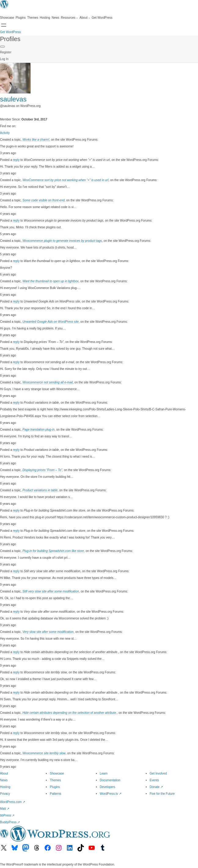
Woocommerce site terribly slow (44, 753)
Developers (108, 787)
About (4, 773)
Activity (5, 133)
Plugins (55, 787)
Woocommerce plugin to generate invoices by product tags (62, 241)
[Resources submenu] (69, 18)
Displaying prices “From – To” (42, 470)
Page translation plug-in (38, 430)
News (4, 780)
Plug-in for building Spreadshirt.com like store (53, 551)
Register (6, 52)
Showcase (57, 773)
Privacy (5, 794)
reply (16, 160)
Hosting (5, 787)
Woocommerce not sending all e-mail (48, 382)
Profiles (10, 39)
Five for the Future (162, 794)
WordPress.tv (111, 794)
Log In (4, 59)
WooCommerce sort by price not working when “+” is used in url (65, 180)
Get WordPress (10, 32)
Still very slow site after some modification (51, 591)
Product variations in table (40, 490)
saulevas (13, 99)
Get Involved (158, 773)
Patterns (55, 794)
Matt (5, 809)
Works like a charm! (36, 140)
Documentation (110, 780)
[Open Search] (4, 25)
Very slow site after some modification (48, 632)
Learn (104, 773)
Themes (55, 780)
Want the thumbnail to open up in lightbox (50, 281)
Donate (156, 787)
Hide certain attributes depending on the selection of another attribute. (70, 713)
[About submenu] (85, 18)
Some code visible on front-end (43, 200)
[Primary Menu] (2, 47)
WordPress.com (13, 802)
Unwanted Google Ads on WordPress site (50, 322)
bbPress (7, 815)
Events (154, 780)
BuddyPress (10, 822)
